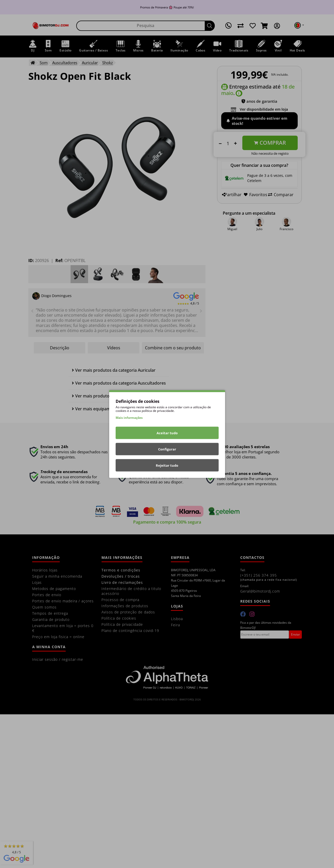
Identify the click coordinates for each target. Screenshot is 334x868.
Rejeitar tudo (167, 465)
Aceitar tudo (167, 433)
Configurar (167, 449)
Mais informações (129, 418)
